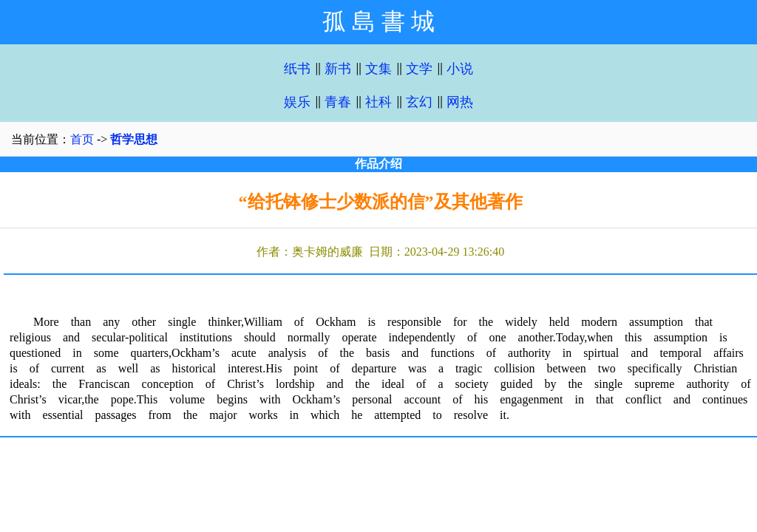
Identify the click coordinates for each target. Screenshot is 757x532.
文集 (378, 69)
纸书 (297, 69)
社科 (378, 102)
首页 (82, 139)
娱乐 (297, 102)
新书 (338, 69)
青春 (338, 102)
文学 (419, 69)
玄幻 (419, 102)
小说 (460, 69)
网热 (460, 102)
